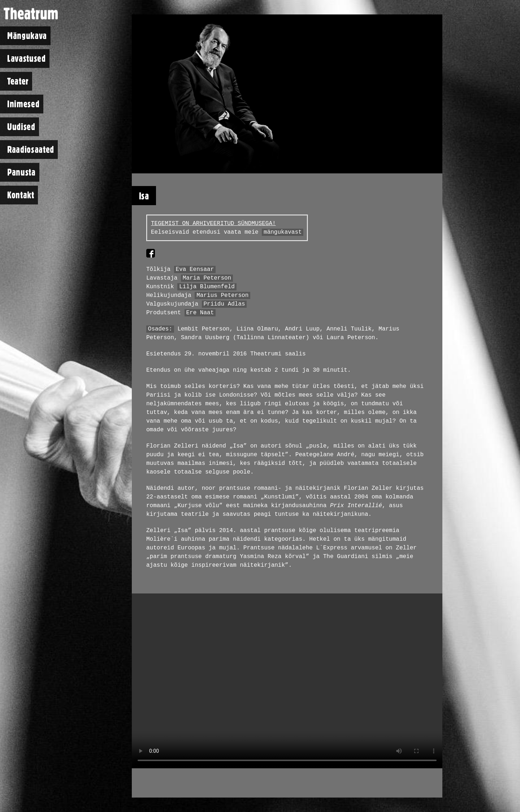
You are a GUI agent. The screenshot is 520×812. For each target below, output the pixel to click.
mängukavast (283, 232)
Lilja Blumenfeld (207, 287)
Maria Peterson (207, 278)
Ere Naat (200, 313)
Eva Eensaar (195, 269)
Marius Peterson (222, 295)
